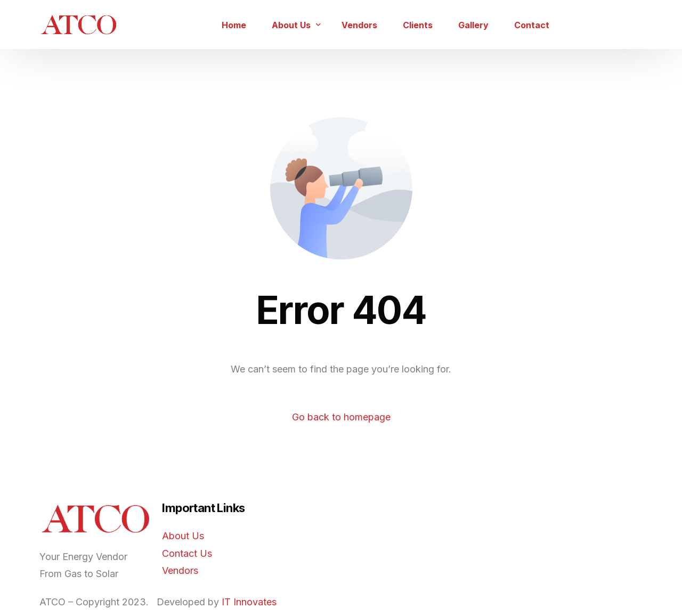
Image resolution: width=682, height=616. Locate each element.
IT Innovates (249, 602)
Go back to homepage (341, 417)
